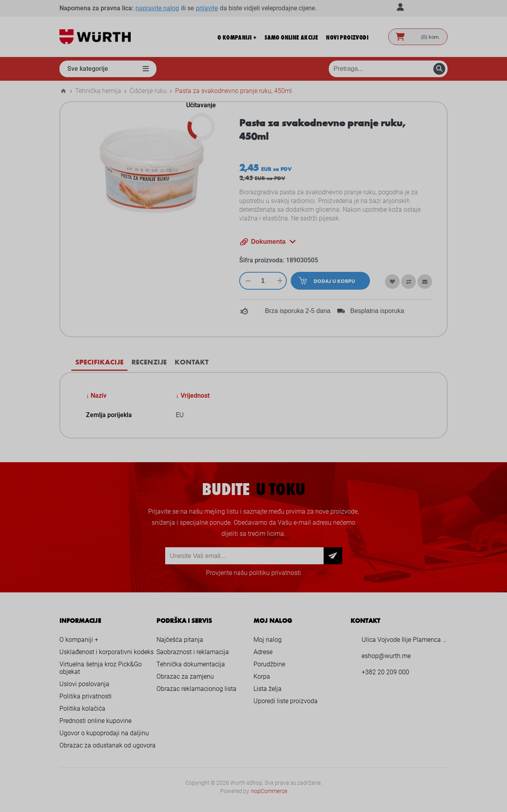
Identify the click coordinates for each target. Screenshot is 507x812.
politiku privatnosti (275, 573)
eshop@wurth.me (386, 656)
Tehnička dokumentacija (191, 664)
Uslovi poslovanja (84, 684)
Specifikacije (99, 362)
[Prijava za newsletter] (244, 556)
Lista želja (268, 689)
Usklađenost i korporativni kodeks (107, 652)
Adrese (263, 652)
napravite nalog (157, 8)
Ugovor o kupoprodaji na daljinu (104, 733)
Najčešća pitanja (180, 640)
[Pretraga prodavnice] (388, 69)
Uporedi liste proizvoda (286, 701)
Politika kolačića (82, 709)
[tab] (99, 362)
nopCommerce (269, 791)
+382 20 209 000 (385, 672)
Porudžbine (269, 664)
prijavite (207, 8)
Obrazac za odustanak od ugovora (108, 745)
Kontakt (192, 362)
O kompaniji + (79, 640)
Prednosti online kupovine (95, 721)
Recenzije (149, 362)
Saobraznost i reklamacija (193, 652)
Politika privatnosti (86, 696)
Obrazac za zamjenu (185, 676)
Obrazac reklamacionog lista (196, 689)
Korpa (262, 676)
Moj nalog (268, 640)
